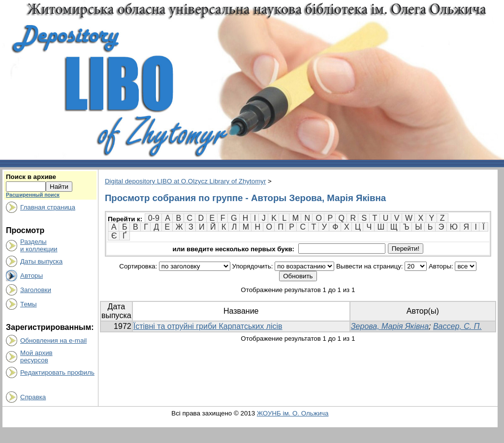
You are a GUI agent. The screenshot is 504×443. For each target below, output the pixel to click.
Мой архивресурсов (36, 356)
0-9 (154, 218)
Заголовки (36, 290)
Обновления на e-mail (53, 340)
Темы (29, 304)
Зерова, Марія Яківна (390, 326)
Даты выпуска (41, 261)
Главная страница (48, 207)
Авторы (31, 276)
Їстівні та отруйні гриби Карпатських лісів (208, 326)
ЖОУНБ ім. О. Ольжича (293, 413)
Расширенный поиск (33, 195)
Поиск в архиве (31, 177)
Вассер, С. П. (457, 326)
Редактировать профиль (57, 372)
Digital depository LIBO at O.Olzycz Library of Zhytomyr (185, 181)
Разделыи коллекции (39, 245)
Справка (33, 397)
